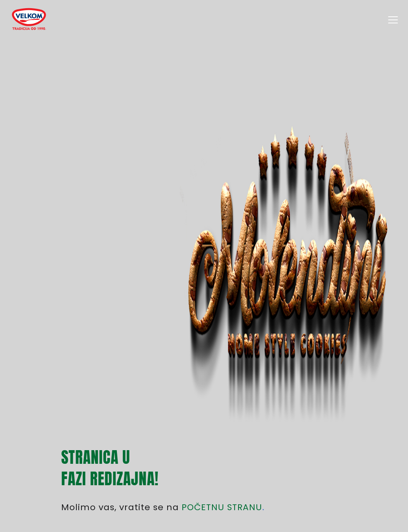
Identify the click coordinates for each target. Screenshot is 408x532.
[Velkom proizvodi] (29, 19)
